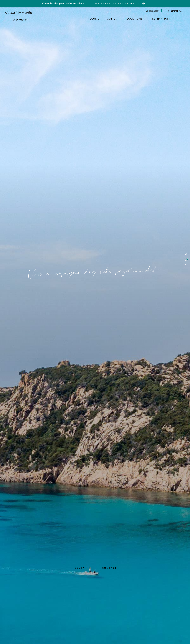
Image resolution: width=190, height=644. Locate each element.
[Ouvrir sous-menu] (119, 19)
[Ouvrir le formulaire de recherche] (180, 11)
